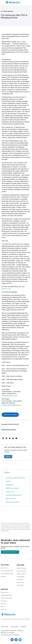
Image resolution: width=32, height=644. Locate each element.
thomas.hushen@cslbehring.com (12, 405)
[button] (3, 438)
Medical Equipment (11, 499)
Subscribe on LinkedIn (10, 415)
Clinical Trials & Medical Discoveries (15, 478)
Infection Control (10, 492)
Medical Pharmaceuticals (9, 430)
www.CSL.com (6, 289)
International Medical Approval (14, 495)
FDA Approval (9, 485)
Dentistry (8, 481)
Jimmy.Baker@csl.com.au (10, 396)
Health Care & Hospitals (12, 488)
